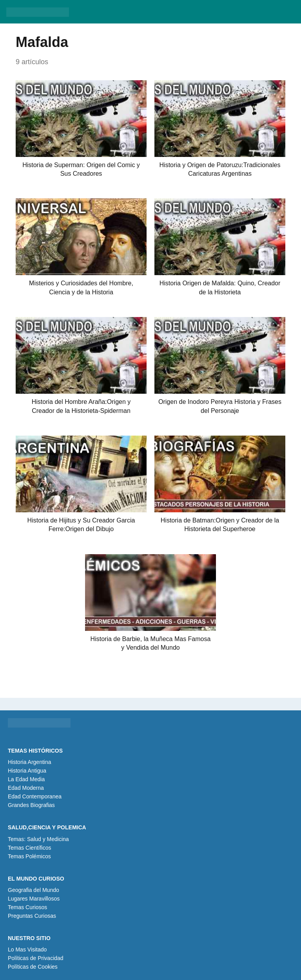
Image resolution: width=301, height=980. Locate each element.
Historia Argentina (30, 762)
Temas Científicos (29, 848)
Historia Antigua (27, 771)
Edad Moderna (26, 788)
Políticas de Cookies (33, 967)
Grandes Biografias (31, 805)
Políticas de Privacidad (36, 958)
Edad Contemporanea (35, 796)
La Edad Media (26, 779)
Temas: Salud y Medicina (38, 839)
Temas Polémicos (29, 856)
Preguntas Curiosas (32, 916)
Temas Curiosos (27, 907)
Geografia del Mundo (34, 890)
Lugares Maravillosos (34, 899)
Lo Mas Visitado (27, 949)
